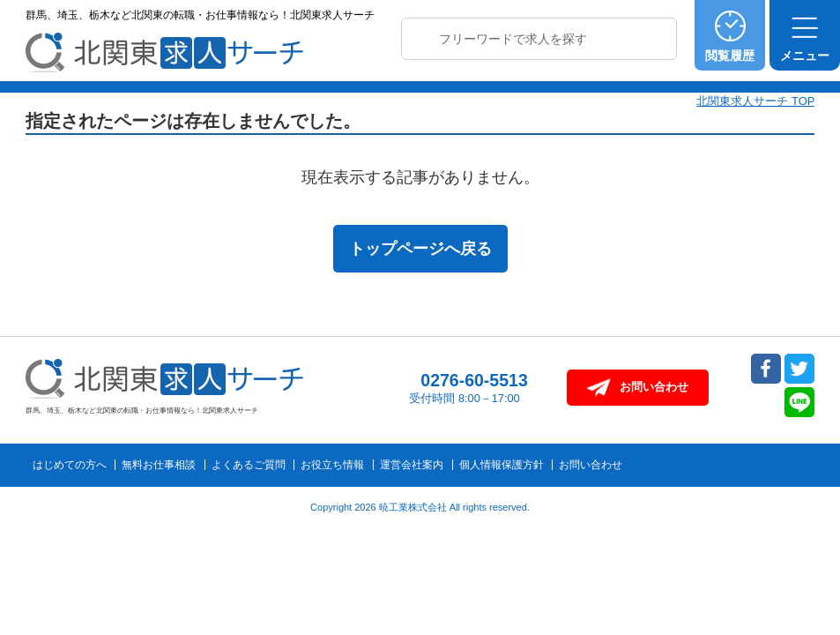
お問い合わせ (591, 465)
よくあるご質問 (249, 465)
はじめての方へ (70, 465)
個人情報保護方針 (502, 465)
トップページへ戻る (420, 249)
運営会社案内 (412, 465)
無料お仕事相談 (159, 465)
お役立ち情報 (332, 465)
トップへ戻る (789, 478)
